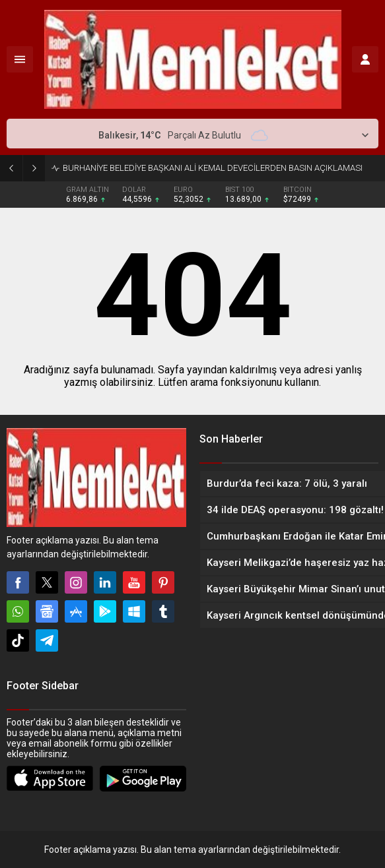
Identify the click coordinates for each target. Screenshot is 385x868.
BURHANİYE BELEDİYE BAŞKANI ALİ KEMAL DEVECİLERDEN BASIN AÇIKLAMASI (213, 168)
